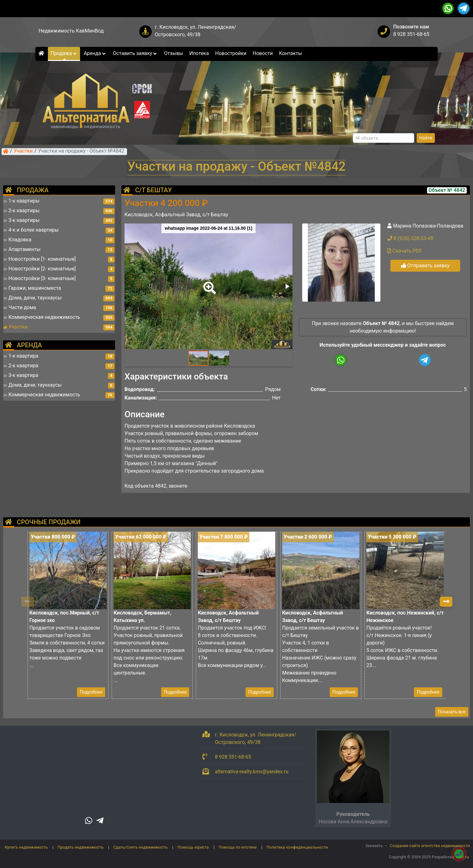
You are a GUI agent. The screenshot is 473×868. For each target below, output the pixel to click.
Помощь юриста (193, 847)
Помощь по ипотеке (238, 847)
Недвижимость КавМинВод (71, 31)
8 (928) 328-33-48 (410, 238)
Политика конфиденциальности (297, 847)
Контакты (290, 53)
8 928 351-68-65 (411, 34)
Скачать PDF (405, 251)
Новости (263, 53)
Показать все (452, 712)
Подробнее (91, 692)
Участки (23, 151)
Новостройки (231, 53)
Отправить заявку (425, 266)
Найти (426, 138)
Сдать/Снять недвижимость (140, 847)
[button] (208, 283)
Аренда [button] (95, 53)
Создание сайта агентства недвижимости (430, 846)
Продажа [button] (64, 53)
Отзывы (173, 53)
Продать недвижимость (81, 847)
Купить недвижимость (26, 847)
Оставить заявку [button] (135, 53)
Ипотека (199, 53)
